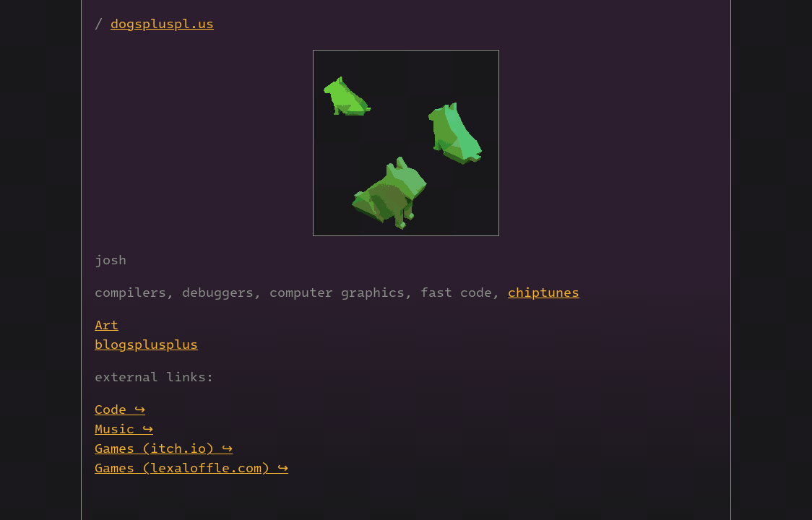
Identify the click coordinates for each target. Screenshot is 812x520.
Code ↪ (120, 408)
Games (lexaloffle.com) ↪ (191, 467)
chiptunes (544, 291)
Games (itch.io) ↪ (164, 447)
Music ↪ (124, 428)
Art (107, 324)
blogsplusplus (146, 343)
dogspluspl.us (162, 23)
